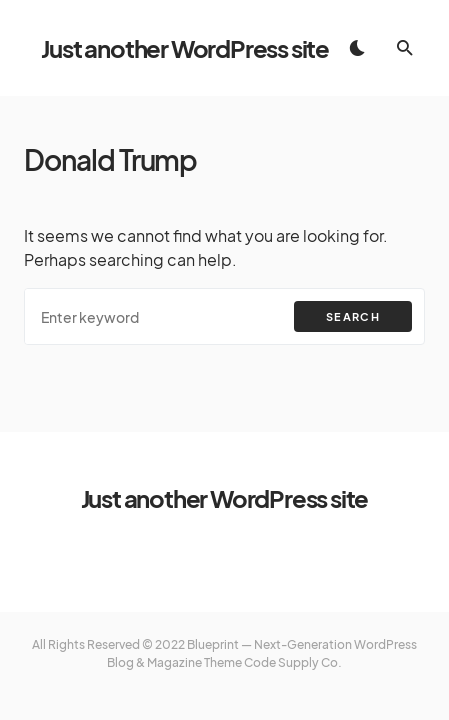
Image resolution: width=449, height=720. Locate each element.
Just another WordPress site (185, 48)
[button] (357, 48)
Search (353, 316)
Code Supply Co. (293, 662)
